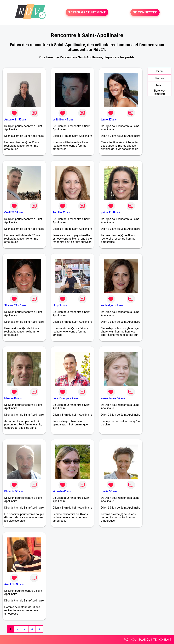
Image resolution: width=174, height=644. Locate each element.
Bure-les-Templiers (159, 92)
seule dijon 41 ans (112, 305)
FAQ (126, 640)
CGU (134, 640)
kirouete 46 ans (62, 491)
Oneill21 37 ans (14, 212)
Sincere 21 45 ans (15, 305)
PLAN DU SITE (148, 640)
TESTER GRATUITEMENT (87, 12)
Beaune (159, 78)
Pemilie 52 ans (62, 212)
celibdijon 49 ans (63, 120)
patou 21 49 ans (111, 212)
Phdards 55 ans (14, 491)
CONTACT (165, 640)
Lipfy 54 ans (60, 305)
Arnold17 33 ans (14, 584)
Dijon (159, 71)
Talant (159, 85)
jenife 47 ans (109, 120)
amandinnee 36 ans (113, 398)
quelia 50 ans (109, 491)
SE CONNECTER (145, 12)
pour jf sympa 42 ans (66, 398)
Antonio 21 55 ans (15, 120)
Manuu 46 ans (13, 398)
